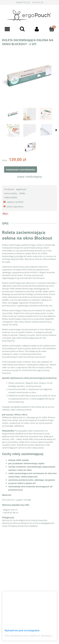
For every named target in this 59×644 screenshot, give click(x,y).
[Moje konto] (37, 29)
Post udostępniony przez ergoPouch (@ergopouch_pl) (31, 636)
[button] (13, 202)
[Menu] (7, 29)
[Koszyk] (52, 29)
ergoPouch (21, 189)
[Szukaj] (22, 29)
